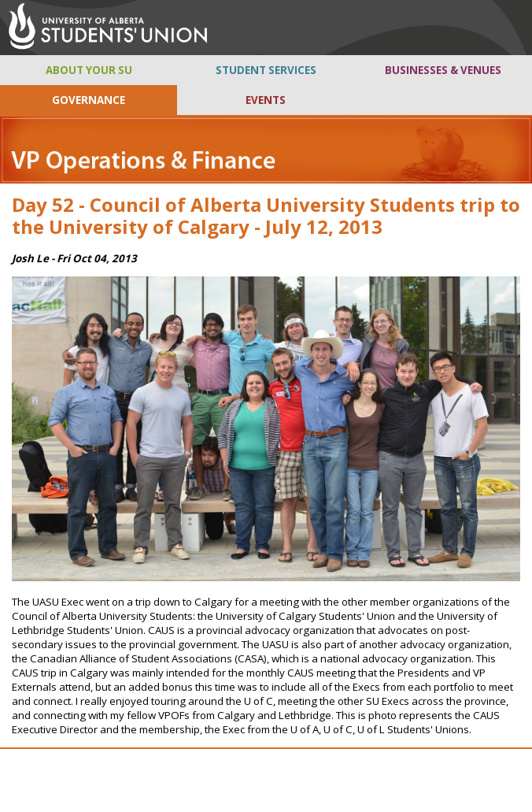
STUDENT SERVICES (266, 70)
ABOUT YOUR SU (89, 70)
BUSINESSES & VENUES (443, 70)
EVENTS (266, 100)
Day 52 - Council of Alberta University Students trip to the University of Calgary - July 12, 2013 (266, 216)
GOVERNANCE (89, 100)
